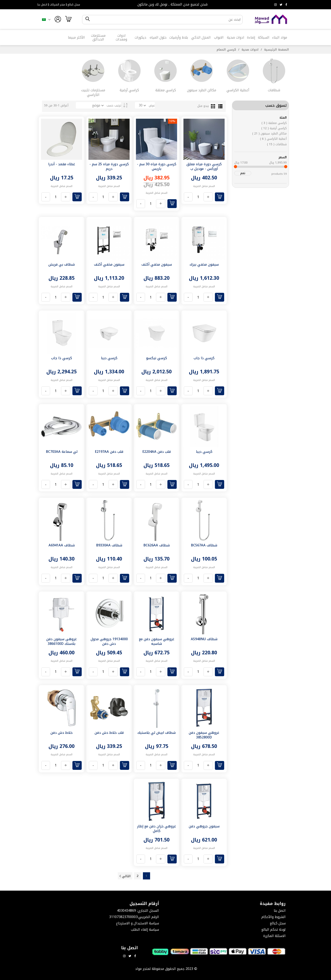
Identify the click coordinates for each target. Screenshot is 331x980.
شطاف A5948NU (204, 639)
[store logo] (271, 19)
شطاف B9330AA (109, 545)
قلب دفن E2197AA (109, 452)
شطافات (277, 144)
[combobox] (166, 20)
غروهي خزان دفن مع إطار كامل (157, 829)
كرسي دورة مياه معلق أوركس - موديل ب (204, 166)
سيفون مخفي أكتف (157, 264)
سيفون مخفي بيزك (204, 264)
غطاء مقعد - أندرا (62, 164)
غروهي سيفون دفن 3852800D (204, 735)
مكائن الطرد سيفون (269, 134)
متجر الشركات (57, 5)
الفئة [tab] (283, 118)
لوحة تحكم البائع (273, 930)
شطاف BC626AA (157, 545)
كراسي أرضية (274, 128)
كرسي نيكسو (157, 358)
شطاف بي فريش (62, 264)
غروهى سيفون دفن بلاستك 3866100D (62, 641)
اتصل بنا (42, 5)
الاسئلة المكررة (274, 936)
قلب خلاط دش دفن (109, 733)
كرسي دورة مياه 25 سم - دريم (109, 166)
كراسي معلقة (274, 123)
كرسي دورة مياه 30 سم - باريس (157, 166)
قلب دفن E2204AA (157, 452)
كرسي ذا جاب (204, 358)
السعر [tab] (283, 157)
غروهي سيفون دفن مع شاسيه (157, 641)
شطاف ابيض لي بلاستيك (157, 733)
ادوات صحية (250, 50)
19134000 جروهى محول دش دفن (109, 641)
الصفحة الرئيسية (276, 50)
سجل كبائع (74, 5)
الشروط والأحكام (273, 917)
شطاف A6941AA (62, 545)
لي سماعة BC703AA (62, 452)
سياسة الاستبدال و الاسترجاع (138, 923)
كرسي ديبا (109, 358)
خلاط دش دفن (62, 733)
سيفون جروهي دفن (204, 826)
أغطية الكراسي (273, 139)
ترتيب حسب (114, 106)
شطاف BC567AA (204, 545)
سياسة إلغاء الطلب (145, 930)
